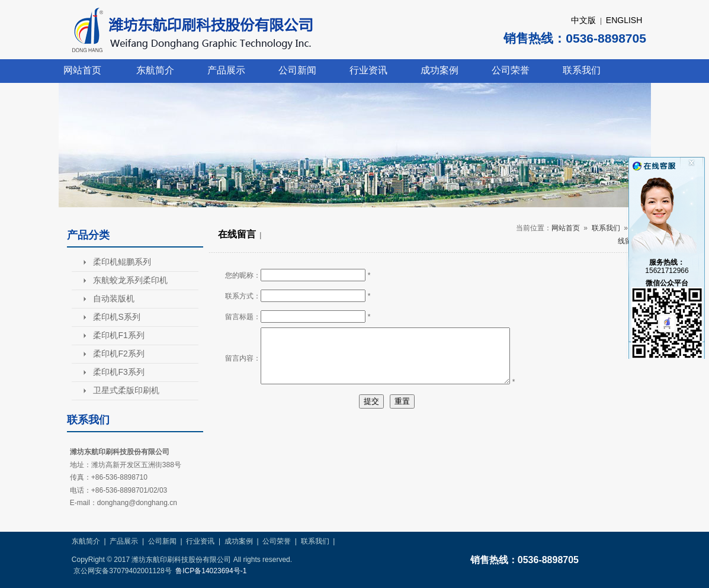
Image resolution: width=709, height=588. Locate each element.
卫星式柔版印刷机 (126, 390)
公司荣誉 (511, 70)
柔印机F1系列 (118, 335)
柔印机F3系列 (118, 372)
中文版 (583, 20)
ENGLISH (624, 20)
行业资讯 (368, 70)
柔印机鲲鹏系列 (122, 262)
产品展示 (226, 70)
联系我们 (582, 70)
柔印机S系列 (116, 317)
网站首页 (82, 70)
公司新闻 (297, 70)
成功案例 (439, 70)
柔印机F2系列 (118, 354)
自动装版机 (114, 298)
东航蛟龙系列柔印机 (130, 280)
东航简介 (155, 70)
